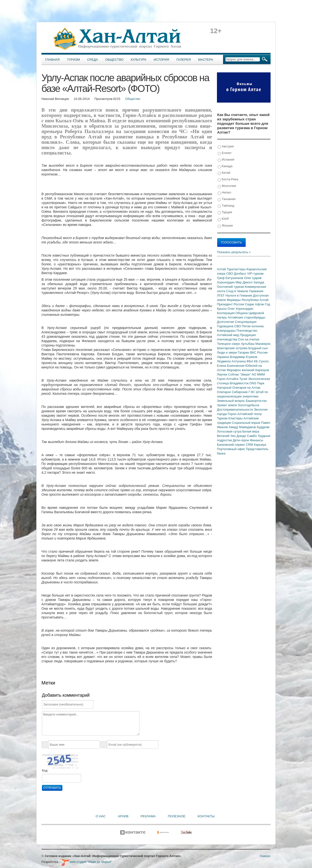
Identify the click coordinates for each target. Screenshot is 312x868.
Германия (256, 291)
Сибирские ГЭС (244, 392)
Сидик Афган (255, 304)
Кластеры (236, 418)
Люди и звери (227, 352)
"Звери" (246, 374)
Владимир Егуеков (244, 357)
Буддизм (263, 427)
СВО (230, 274)
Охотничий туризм (231, 287)
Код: (45, 770)
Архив (123, 816)
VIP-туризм (255, 274)
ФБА (250, 361)
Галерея (184, 60)
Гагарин (244, 352)
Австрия (226, 147)
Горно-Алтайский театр (245, 414)
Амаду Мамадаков (243, 427)
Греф (221, 278)
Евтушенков (235, 278)
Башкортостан (256, 401)
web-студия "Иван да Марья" (87, 862)
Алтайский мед (228, 335)
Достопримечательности (235, 410)
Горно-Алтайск (228, 379)
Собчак (234, 374)
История (161, 60)
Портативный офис (231, 449)
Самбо (253, 436)
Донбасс (241, 274)
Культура (139, 60)
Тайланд (226, 206)
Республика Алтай (255, 300)
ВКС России (259, 352)
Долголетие (226, 322)
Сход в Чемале (238, 291)
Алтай (222, 269)
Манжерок (263, 344)
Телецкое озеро (229, 344)
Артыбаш (248, 344)
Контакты (206, 816)
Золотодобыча (248, 405)
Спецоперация (246, 322)
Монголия (227, 186)
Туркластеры (237, 269)
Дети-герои (241, 440)
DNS (253, 383)
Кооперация (226, 313)
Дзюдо (242, 436)
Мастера (206, 60)
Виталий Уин (227, 436)
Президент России (231, 304)
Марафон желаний (241, 370)
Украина (223, 357)
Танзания (227, 199)
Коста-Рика (228, 179)
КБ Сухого (261, 361)
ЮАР (223, 219)
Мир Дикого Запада (250, 282)
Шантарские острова (233, 348)
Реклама (148, 816)
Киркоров (262, 370)
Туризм (73, 60)
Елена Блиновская (231, 366)
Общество (114, 60)
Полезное (176, 816)
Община (242, 313)
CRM (250, 445)
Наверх (265, 856)
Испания (226, 160)
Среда (93, 60)
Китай (224, 173)
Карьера (260, 445)
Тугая (244, 379)
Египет (225, 153)
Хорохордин (226, 282)
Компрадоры (227, 331)
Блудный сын (258, 348)
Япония (225, 226)
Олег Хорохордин (241, 309)
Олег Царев (253, 278)
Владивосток (239, 383)
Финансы (257, 440)
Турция (225, 212)
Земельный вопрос (231, 401)
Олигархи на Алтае (246, 388)
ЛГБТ (221, 295)
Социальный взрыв (246, 423)
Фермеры (234, 300)
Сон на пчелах (249, 339)
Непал (224, 193)
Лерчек (223, 374)
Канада (225, 166)
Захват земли (227, 405)
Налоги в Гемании (239, 295)
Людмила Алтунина (232, 361)
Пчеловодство (247, 331)
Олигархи (224, 392)
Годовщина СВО (229, 326)
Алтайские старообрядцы (246, 317)
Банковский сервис (231, 445)
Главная (52, 60)
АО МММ (258, 374)
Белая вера (251, 431)
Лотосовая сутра (230, 431)
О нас (101, 816)
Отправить (52, 788)
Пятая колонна (253, 326)
